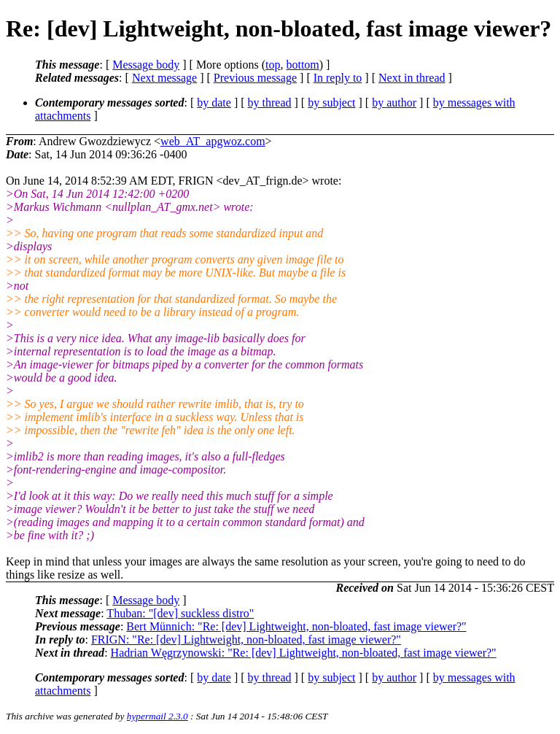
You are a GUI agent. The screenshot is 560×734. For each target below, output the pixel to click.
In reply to (338, 78)
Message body (146, 65)
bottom (302, 65)
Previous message (255, 78)
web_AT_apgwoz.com (213, 141)
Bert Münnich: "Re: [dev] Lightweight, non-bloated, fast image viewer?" (296, 626)
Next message (164, 78)
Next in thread (412, 78)
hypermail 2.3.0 (157, 716)
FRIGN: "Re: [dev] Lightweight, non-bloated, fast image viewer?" (246, 640)
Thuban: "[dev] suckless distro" (180, 613)
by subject (331, 103)
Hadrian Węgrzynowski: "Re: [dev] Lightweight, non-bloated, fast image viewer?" (304, 653)
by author (394, 103)
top (273, 65)
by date (214, 103)
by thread (270, 103)
